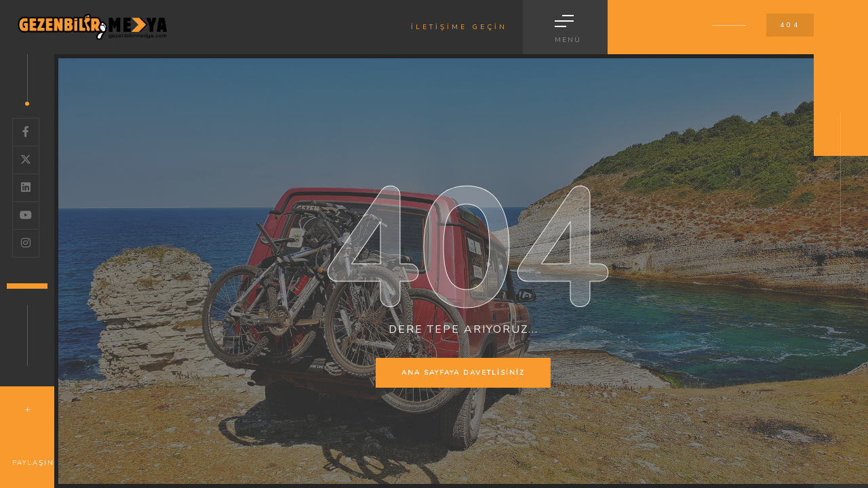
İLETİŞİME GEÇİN (459, 27)
